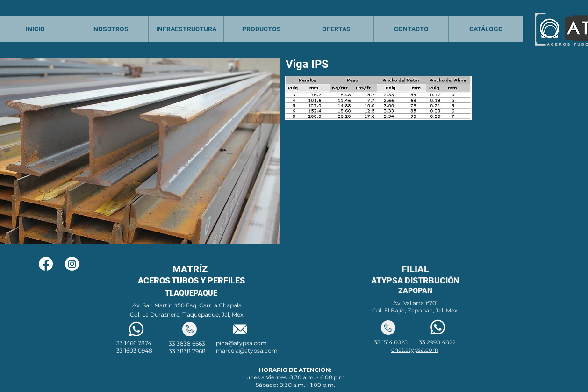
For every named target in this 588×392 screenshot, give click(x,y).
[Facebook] (46, 264)
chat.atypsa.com (415, 350)
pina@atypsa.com (241, 343)
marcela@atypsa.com (247, 351)
